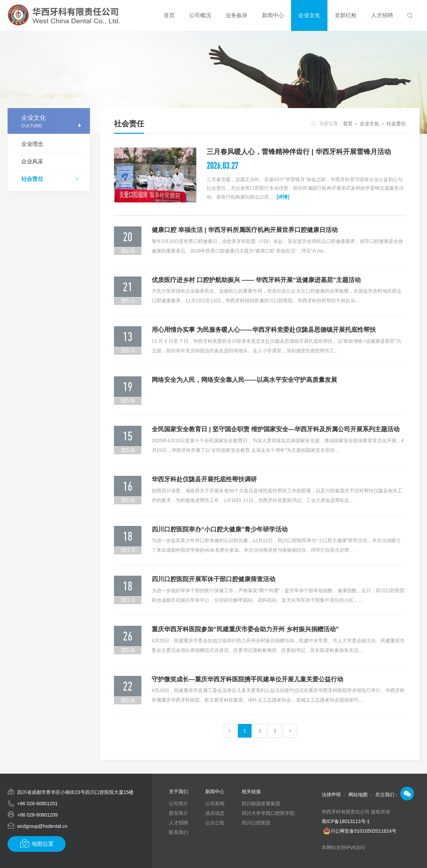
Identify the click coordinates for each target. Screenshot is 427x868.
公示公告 (215, 823)
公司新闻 (215, 804)
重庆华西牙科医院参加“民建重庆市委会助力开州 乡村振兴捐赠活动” (245, 629)
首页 (348, 124)
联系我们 (178, 832)
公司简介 (178, 804)
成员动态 (215, 813)
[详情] (283, 197)
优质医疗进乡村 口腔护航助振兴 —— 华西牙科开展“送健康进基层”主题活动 (256, 280)
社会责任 (52, 180)
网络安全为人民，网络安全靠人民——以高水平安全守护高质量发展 (244, 380)
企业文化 (369, 124)
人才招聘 (178, 823)
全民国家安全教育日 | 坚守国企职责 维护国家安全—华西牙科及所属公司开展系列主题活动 (276, 429)
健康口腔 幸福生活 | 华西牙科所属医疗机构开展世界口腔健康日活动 (245, 230)
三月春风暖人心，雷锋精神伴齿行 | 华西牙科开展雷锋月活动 (299, 152)
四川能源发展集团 (261, 804)
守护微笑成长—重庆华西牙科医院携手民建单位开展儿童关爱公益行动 (247, 679)
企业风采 (32, 161)
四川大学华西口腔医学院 (268, 813)
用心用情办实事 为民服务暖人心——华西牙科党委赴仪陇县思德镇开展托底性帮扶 (264, 330)
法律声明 (331, 795)
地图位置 (37, 844)
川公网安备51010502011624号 (363, 831)
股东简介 (178, 813)
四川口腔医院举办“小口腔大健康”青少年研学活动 (220, 529)
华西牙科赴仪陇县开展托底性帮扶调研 (204, 479)
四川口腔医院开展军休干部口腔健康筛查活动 (213, 579)
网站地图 (358, 795)
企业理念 (32, 144)
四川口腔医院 (256, 823)
